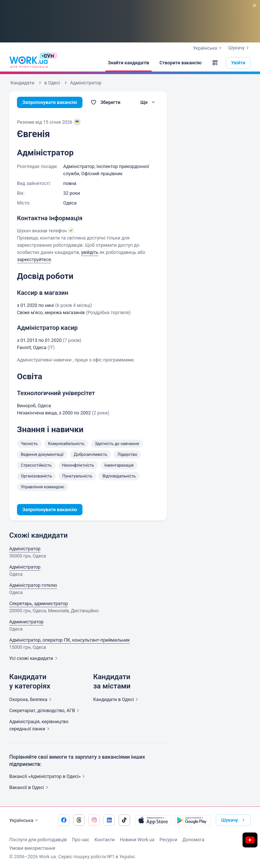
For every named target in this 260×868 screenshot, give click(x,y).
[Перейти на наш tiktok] (124, 820)
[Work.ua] (29, 63)
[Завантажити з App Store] (153, 820)
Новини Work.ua (137, 840)
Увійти (238, 63)
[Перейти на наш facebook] (64, 820)
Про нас (81, 840)
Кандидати (117, 699)
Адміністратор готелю (33, 585)
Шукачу (240, 48)
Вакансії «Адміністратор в (48, 776)
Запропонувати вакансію (50, 102)
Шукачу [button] (234, 820)
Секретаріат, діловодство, (45, 710)
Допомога (193, 840)
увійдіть (90, 252)
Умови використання (32, 848)
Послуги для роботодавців (38, 840)
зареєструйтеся (34, 259)
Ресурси (168, 840)
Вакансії (30, 787)
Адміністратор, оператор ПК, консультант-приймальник (70, 640)
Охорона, (31, 699)
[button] (215, 63)
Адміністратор (25, 549)
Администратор (26, 622)
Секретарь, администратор (39, 603)
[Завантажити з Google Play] (193, 820)
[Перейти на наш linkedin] (109, 820)
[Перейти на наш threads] (79, 820)
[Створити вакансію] (181, 63)
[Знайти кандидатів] (129, 63)
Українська (24, 820)
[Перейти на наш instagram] (94, 820)
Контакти (104, 840)
